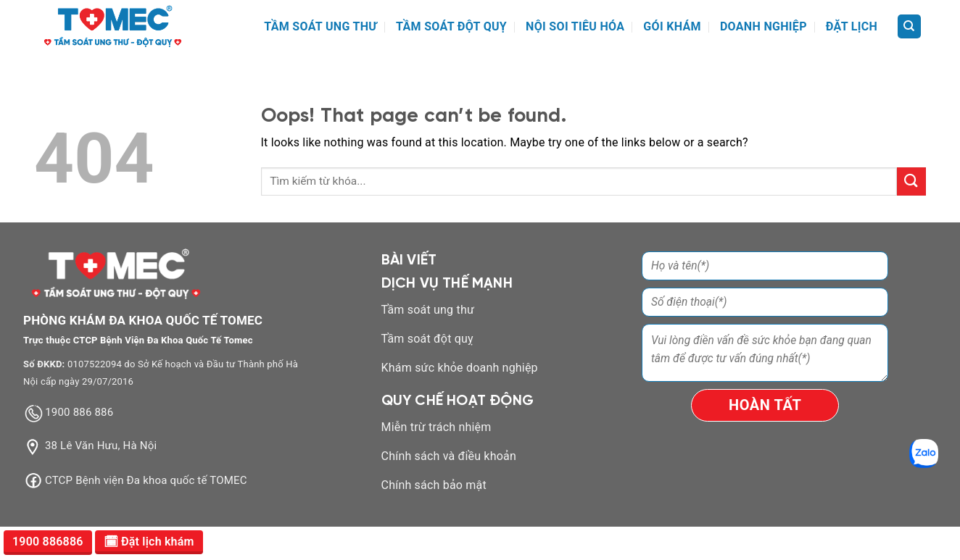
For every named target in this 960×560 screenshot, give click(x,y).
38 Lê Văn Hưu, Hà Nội (101, 446)
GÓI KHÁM (672, 26)
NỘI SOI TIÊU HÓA (575, 26)
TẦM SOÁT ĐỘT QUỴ (451, 26)
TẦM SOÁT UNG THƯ (320, 26)
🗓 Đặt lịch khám (149, 542)
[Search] (910, 26)
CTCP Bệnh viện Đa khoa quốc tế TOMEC (146, 480)
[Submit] (911, 181)
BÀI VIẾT (409, 260)
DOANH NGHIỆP (764, 26)
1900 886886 (48, 542)
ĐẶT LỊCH (852, 26)
